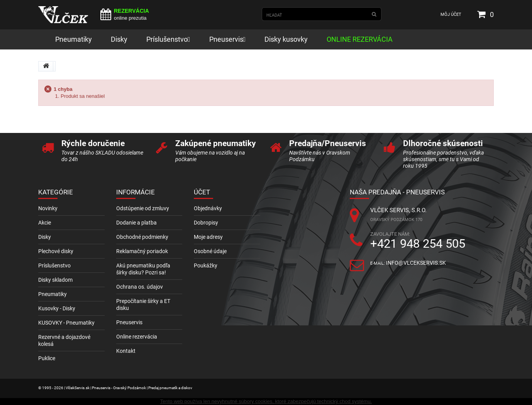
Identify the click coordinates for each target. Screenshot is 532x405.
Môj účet (451, 14)
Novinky (48, 208)
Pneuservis (129, 322)
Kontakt (126, 351)
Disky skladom (55, 280)
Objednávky (208, 208)
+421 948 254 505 (418, 244)
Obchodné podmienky (142, 237)
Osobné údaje (210, 251)
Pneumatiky (53, 294)
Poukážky (206, 265)
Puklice (47, 358)
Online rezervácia (137, 337)
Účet (202, 192)
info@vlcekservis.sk (416, 263)
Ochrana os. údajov (140, 287)
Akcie (45, 223)
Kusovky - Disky (57, 308)
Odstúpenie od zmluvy (143, 208)
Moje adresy (208, 237)
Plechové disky (56, 251)
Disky (45, 237)
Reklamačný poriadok (142, 251)
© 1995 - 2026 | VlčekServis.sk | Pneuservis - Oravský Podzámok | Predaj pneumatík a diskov (115, 388)
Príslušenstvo (54, 265)
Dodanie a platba (136, 223)
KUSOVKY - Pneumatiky (66, 323)
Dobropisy (206, 223)
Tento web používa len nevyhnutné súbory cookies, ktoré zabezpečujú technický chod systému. (266, 401)
